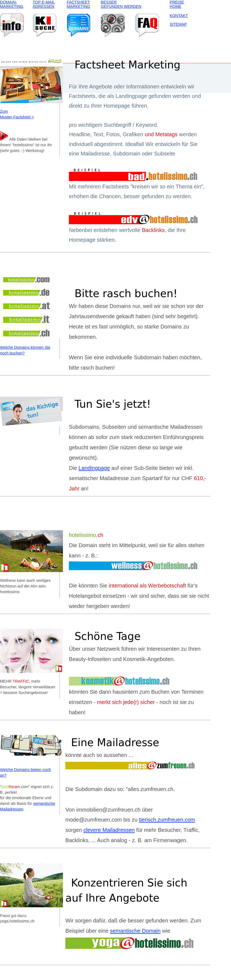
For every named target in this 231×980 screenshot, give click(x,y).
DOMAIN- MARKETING (12, 4)
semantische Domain (135, 931)
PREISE (177, 2)
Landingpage (94, 468)
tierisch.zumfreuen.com (167, 820)
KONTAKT (179, 16)
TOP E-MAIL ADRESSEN (44, 4)
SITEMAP (178, 24)
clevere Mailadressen (109, 830)
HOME (176, 6)
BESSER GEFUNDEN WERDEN (121, 4)
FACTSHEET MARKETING (78, 4)
